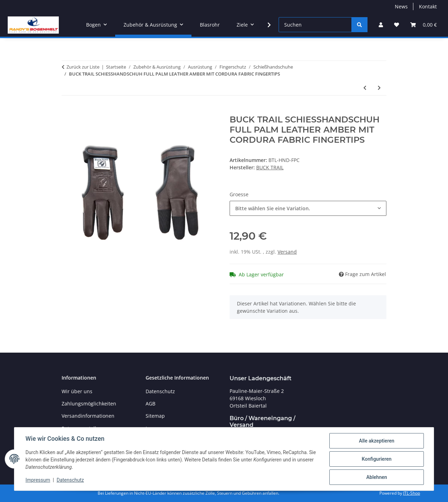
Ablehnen (376, 477)
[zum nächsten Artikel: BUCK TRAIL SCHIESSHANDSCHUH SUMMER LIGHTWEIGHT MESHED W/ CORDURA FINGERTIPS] (379, 88)
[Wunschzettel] (397, 25)
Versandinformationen (88, 416)
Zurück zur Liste (83, 67)
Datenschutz (70, 480)
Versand (287, 252)
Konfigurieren (376, 459)
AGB (150, 404)
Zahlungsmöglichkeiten (89, 404)
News (401, 6)
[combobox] (308, 208)
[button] (381, 25)
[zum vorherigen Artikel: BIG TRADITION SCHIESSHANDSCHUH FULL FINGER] (365, 88)
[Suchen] (315, 25)
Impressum (38, 480)
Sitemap (155, 416)
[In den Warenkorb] (67, 111)
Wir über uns (77, 391)
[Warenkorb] (423, 25)
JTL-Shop (412, 493)
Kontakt (428, 6)
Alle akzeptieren (376, 441)
